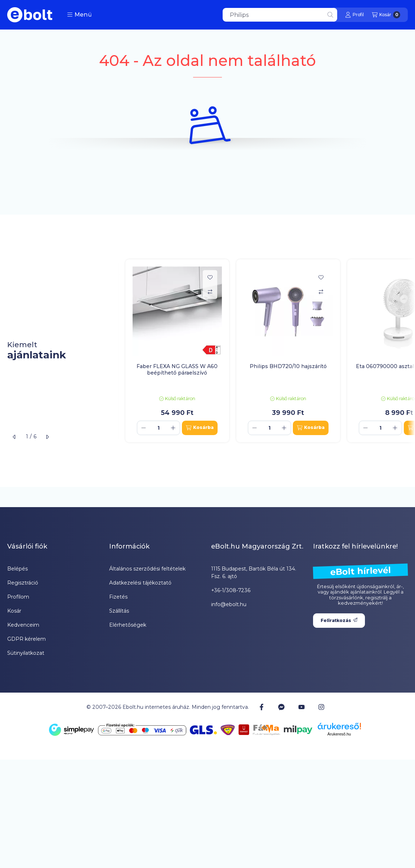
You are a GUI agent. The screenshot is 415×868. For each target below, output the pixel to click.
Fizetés (118, 597)
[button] (79, 15)
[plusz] (173, 428)
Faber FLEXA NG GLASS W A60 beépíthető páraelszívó (177, 370)
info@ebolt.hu (229, 604)
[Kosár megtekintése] (386, 15)
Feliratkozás (339, 620)
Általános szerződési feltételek (147, 569)
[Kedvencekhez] (210, 277)
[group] (267, 351)
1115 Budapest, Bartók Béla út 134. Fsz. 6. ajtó (254, 572)
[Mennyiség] (159, 428)
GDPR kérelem (26, 639)
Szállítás (119, 611)
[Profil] (354, 15)
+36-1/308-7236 (231, 590)
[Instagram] (321, 707)
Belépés (17, 569)
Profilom (18, 597)
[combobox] (280, 15)
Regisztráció (23, 583)
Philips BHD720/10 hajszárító (288, 366)
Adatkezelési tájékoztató (140, 583)
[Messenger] (281, 707)
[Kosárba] (200, 428)
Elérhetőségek (128, 625)
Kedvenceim (23, 625)
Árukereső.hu (339, 734)
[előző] (14, 437)
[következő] (47, 437)
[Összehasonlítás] (210, 292)
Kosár (14, 611)
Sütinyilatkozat (26, 653)
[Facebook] (262, 707)
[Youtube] (302, 707)
